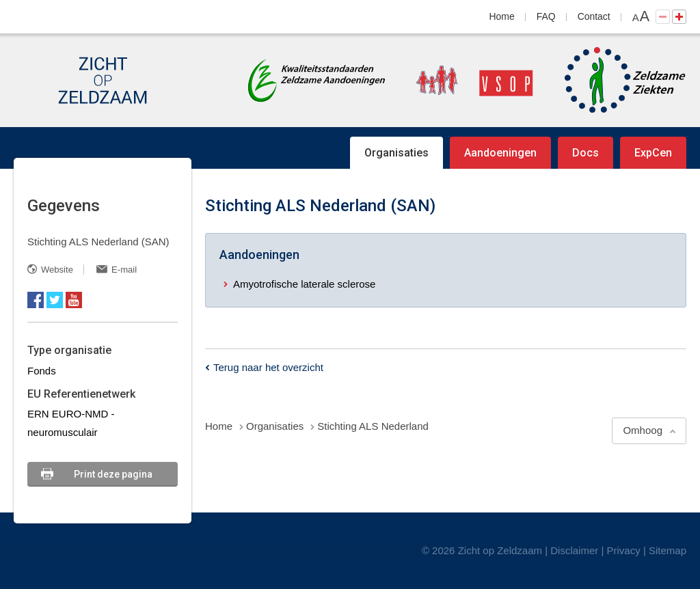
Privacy (624, 550)
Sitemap (668, 550)
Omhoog (643, 430)
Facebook (36, 300)
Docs (585, 153)
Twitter (55, 300)
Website (57, 270)
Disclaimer (574, 550)
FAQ (546, 16)
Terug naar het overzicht (268, 367)
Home (502, 16)
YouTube (74, 300)
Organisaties (396, 153)
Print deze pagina (113, 474)
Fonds (42, 371)
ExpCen (653, 153)
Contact (594, 16)
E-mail (124, 270)
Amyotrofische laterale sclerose (304, 284)
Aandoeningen (500, 153)
